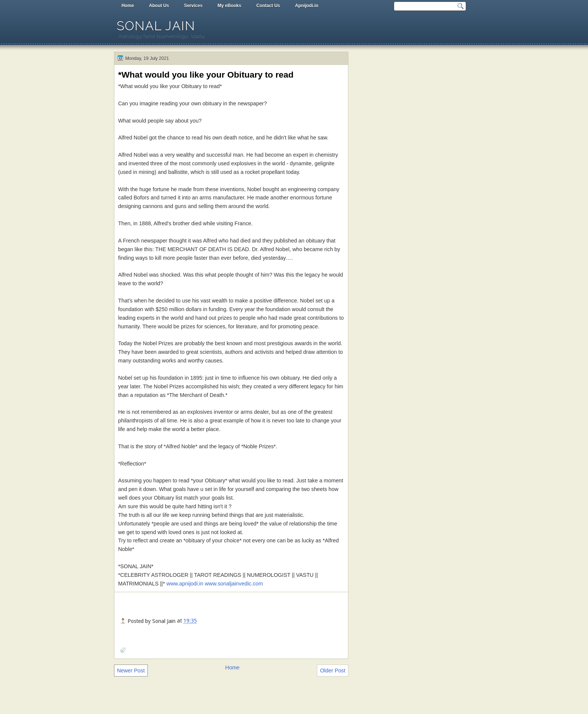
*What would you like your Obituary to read (206, 75)
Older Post (333, 671)
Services (193, 6)
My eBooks (229, 6)
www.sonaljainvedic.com (234, 584)
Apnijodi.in (307, 6)
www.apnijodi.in (185, 584)
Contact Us (268, 6)
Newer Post (131, 671)
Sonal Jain (156, 26)
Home (128, 6)
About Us (159, 6)
